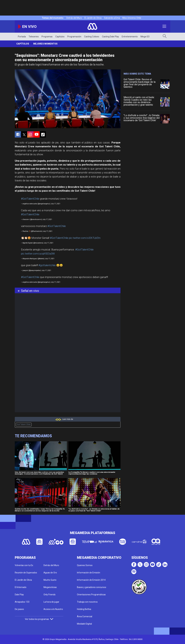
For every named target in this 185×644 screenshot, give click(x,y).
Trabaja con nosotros (87, 602)
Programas (47, 37)
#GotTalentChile (30, 199)
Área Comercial (85, 616)
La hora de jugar (51, 602)
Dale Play (19, 595)
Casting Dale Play (110, 37)
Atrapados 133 (22, 602)
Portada (22, 37)
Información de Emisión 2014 (91, 580)
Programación (74, 37)
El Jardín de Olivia (93, 18)
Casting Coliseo (92, 37)
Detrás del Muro (74, 18)
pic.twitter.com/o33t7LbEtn (85, 238)
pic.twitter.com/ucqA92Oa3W (38, 254)
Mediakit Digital (84, 624)
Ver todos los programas (39, 619)
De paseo (19, 609)
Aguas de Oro (50, 573)
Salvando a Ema (112, 18)
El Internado (21, 587)
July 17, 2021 (55, 204)
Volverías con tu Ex (24, 565)
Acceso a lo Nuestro (53, 609)
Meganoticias (50, 587)
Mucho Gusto (50, 580)
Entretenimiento (130, 37)
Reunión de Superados (26, 573)
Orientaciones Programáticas (91, 595)
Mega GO (145, 37)
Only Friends (50, 595)
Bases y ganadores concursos (92, 587)
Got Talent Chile (24, 425)
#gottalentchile (47, 265)
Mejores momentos (45, 44)
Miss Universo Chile (132, 18)
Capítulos (60, 37)
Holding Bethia (84, 609)
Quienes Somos (85, 565)
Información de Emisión (89, 573)
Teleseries (34, 37)
